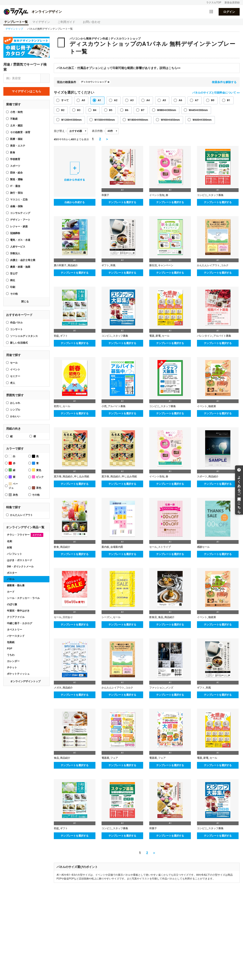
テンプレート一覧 (16, 22)
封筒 (9, 548)
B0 (213, 100)
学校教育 (15, 159)
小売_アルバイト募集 (114, 406)
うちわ (11, 655)
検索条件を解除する (224, 82)
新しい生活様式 (19, 343)
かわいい (15, 416)
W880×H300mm (166, 110)
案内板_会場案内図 (112, 547)
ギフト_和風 (108, 265)
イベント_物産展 (206, 406)
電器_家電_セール (159, 336)
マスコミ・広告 (19, 200)
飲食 (13, 152)
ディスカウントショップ (94, 82)
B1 (229, 100)
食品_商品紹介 (62, 758)
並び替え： (61, 131)
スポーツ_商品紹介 (208, 477)
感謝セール (203, 547)
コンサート (16, 329)
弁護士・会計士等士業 (23, 260)
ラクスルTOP (214, 3)
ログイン (229, 12)
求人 (13, 383)
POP (10, 649)
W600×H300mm (202, 120)
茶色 (37, 488)
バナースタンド (16, 636)
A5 (164, 100)
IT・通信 (15, 186)
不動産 (14, 119)
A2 (116, 100)
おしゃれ (15, 403)
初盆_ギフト (61, 336)
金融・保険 (16, 206)
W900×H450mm (170, 120)
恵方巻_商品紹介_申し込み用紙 (71, 477)
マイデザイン (41, 22)
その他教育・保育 (20, 132)
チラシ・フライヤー (25, 535)
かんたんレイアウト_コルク (213, 265)
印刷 (13, 287)
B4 (95, 110)
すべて (65, 100)
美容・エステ (18, 146)
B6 (127, 110)
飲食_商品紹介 (62, 547)
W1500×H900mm (105, 120)
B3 (79, 110)
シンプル (15, 410)
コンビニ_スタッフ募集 (210, 195)
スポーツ (15, 166)
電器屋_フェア (110, 758)
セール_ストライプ (160, 547)
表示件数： (99, 131)
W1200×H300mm (71, 120)
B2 (63, 110)
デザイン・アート (20, 220)
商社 (13, 280)
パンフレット (15, 554)
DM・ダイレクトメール (20, 567)
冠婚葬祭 (15, 233)
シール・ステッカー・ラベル (23, 598)
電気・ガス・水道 (20, 240)
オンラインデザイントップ (25, 681)
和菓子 (105, 195)
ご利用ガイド (66, 22)
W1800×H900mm (138, 120)
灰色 (13, 495)
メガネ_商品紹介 (63, 688)
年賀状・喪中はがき (18, 611)
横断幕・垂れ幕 (16, 585)
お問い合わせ (92, 22)
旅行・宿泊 (16, 193)
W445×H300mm (198, 110)
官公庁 (14, 274)
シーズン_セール (111, 617)
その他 (14, 294)
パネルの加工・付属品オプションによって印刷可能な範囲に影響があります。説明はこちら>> (119, 68)
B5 (111, 110)
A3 (132, 100)
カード (11, 592)
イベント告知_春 (159, 195)
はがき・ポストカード (20, 560)
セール (14, 363)
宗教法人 (15, 253)
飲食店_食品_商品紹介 (162, 617)
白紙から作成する (75, 202)
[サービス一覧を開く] (211, 12)
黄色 (37, 470)
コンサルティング (20, 213)
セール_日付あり (63, 617)
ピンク (38, 477)
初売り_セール (62, 406)
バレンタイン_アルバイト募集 (214, 336)
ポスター (12, 573)
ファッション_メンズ (161, 688)
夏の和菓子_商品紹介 (66, 265)
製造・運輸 (16, 179)
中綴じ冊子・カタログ (20, 623)
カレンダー (13, 661)
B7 (143, 110)
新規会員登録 (232, 3)
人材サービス (18, 247)
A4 (148, 100)
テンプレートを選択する (122, 202)
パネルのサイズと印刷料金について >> (216, 93)
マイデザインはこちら (26, 91)
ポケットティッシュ (18, 674)
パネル (11, 579)
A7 (197, 100)
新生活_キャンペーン (161, 265)
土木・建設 (16, 126)
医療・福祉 (16, 139)
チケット (12, 667)
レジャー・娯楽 (19, 226)
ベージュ (13, 486)
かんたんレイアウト (21, 515)
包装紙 (11, 642)
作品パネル (16, 323)
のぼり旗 (12, 604)
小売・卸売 (16, 112)
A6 (180, 100)
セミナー (15, 376)
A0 (83, 100)
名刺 (9, 541)
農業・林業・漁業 (20, 267)
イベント (15, 369)
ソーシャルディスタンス (24, 336)
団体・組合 (16, 173)
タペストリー (15, 630)
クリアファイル (16, 617)
